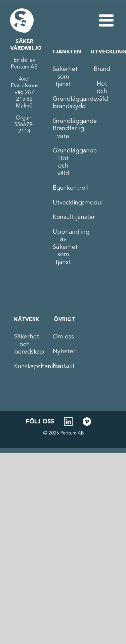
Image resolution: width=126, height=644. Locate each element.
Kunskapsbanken (25, 367)
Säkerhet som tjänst (63, 77)
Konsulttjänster (63, 217)
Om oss (63, 337)
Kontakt (63, 366)
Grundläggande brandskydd (63, 103)
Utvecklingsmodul (63, 203)
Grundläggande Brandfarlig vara (63, 129)
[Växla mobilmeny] (108, 20)
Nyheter (63, 352)
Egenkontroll (63, 188)
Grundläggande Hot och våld (63, 162)
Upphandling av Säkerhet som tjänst (63, 247)
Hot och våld (102, 91)
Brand (102, 69)
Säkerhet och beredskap (25, 344)
